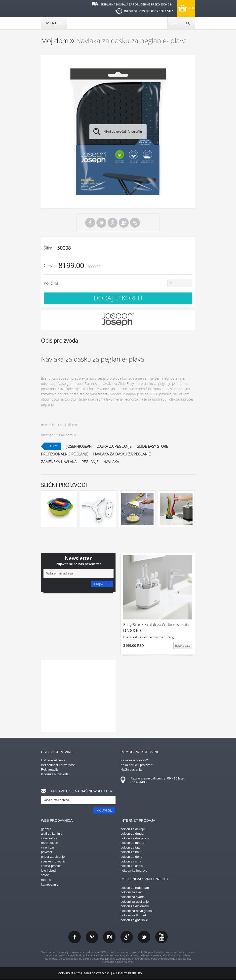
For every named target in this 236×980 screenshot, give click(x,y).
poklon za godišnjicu (135, 920)
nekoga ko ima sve (134, 871)
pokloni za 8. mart (133, 915)
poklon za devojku (133, 829)
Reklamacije (50, 769)
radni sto (47, 880)
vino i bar (48, 847)
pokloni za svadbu (133, 897)
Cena (49, 265)
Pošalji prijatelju (124, 223)
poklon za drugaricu (135, 838)
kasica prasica (51, 866)
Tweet (101, 223)
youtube (161, 937)
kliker (57, 8)
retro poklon (50, 843)
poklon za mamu (132, 843)
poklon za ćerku (132, 866)
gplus (127, 937)
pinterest (92, 937)
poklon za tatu (131, 847)
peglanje (90, 462)
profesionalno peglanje (65, 454)
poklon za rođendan (135, 888)
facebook (75, 937)
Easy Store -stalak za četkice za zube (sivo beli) (157, 627)
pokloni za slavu (132, 892)
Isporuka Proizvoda (55, 774)
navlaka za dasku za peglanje (122, 454)
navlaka (111, 462)
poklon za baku (131, 852)
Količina (51, 283)
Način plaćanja (131, 769)
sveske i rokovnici (54, 861)
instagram (109, 937)
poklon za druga (132, 834)
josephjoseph (79, 446)
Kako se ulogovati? (134, 760)
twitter (144, 937)
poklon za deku (131, 857)
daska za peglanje (114, 446)
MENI (54, 23)
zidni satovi (49, 838)
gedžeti (46, 829)
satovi (45, 875)
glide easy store (152, 446)
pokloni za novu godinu (137, 911)
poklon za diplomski (135, 906)
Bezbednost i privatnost (58, 765)
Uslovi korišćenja (53, 760)
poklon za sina (131, 861)
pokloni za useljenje (135, 902)
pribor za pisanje (53, 857)
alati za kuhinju (52, 834)
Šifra (48, 248)
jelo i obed (48, 871)
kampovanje (50, 884)
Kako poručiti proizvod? (137, 765)
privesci (46, 852)
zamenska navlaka (59, 462)
